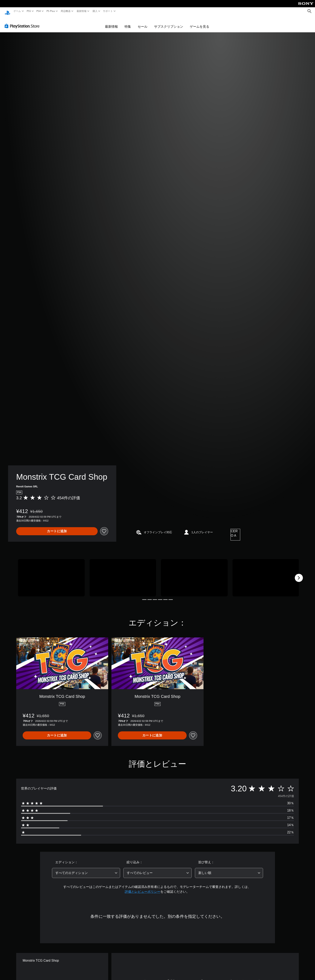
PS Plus (51, 11)
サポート (108, 11)
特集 (128, 23)
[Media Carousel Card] (51, 574)
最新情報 (82, 11)
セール (143, 23)
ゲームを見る (200, 23)
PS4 (39, 11)
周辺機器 (66, 11)
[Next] (299, 574)
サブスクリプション (169, 23)
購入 (95, 11)
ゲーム (17, 11)
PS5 (29, 11)
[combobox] (86, 869)
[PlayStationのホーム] (7, 11)
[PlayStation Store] (23, 22)
